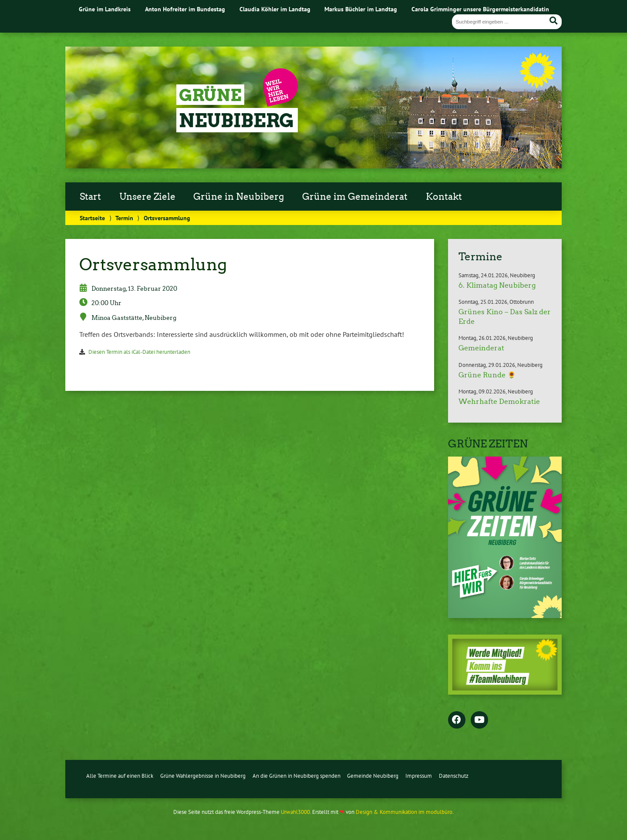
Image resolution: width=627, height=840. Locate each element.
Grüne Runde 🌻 (487, 375)
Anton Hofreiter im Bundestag (185, 9)
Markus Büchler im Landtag (361, 9)
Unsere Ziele (147, 197)
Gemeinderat (481, 348)
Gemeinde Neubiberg (373, 776)
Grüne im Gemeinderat (355, 197)
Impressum (419, 776)
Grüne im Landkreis (105, 9)
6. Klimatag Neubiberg (497, 285)
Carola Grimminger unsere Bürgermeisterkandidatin (480, 9)
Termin (124, 218)
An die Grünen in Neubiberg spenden (297, 776)
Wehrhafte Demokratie (499, 402)
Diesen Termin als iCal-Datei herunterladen (139, 352)
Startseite (92, 218)
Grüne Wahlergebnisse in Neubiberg (203, 776)
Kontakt (444, 197)
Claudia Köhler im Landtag (275, 9)
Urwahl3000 (295, 812)
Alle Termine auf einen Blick (120, 776)
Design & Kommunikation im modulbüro (404, 812)
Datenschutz (454, 776)
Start (90, 197)
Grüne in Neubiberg (239, 197)
